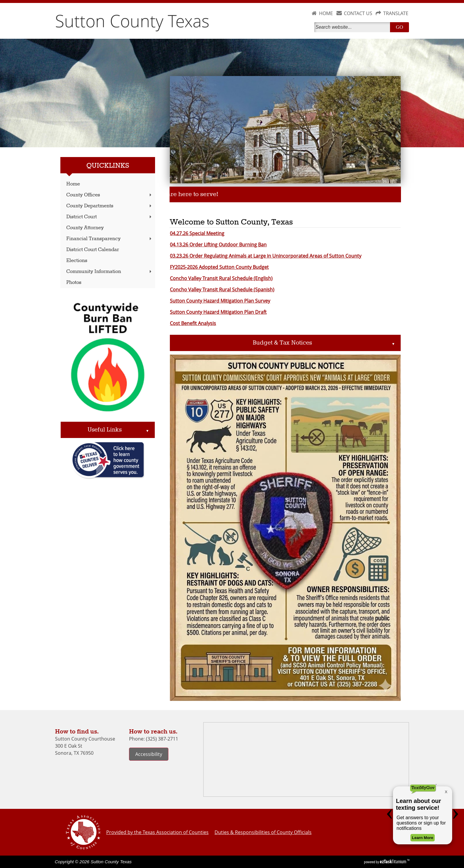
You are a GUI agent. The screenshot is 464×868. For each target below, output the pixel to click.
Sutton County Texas (132, 21)
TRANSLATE (396, 13)
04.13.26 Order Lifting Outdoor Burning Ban (218, 245)
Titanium (393, 861)
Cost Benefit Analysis (193, 323)
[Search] (353, 27)
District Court (109, 217)
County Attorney (85, 228)
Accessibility (149, 754)
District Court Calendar (93, 250)
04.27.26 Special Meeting (197, 233)
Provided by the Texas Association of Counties (157, 832)
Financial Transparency (109, 239)
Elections (77, 261)
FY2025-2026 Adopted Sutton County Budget (219, 267)
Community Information (109, 272)
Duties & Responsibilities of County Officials (263, 832)
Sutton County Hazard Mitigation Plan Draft (218, 312)
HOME (326, 13)
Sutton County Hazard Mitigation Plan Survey (220, 301)
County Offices (109, 195)
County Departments (109, 206)
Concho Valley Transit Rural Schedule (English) (221, 278)
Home (73, 184)
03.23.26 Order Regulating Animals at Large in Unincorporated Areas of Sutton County (266, 256)
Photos (74, 283)
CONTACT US (358, 13)
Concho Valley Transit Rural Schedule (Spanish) (222, 290)
